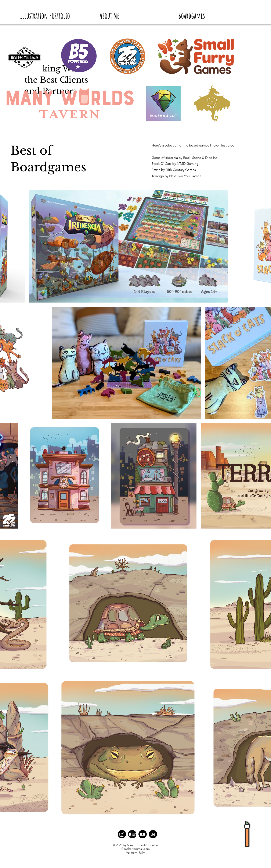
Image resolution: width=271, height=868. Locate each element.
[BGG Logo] (132, 834)
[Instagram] (122, 834)
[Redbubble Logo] (143, 834)
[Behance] (153, 834)
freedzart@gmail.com (136, 849)
